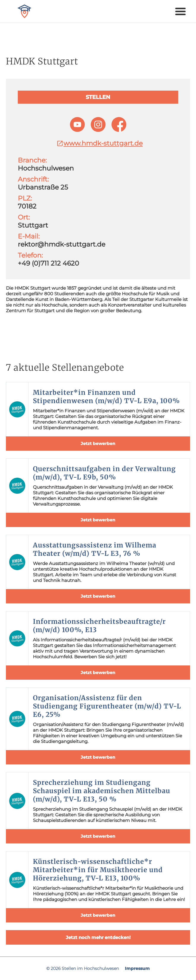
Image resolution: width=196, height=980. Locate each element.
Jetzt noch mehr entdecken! (98, 937)
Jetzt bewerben (98, 444)
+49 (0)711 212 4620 (48, 263)
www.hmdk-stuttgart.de (99, 143)
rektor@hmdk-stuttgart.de (62, 244)
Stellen (98, 97)
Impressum (137, 968)
